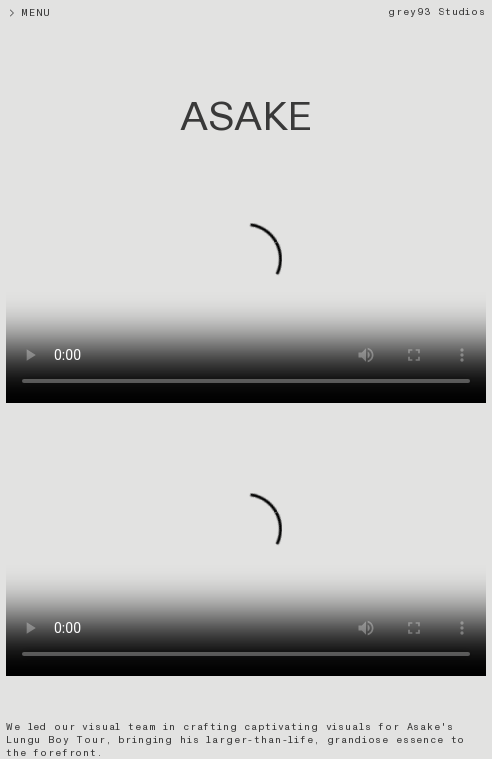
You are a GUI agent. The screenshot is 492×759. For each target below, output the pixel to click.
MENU (49, 13)
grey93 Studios (437, 12)
